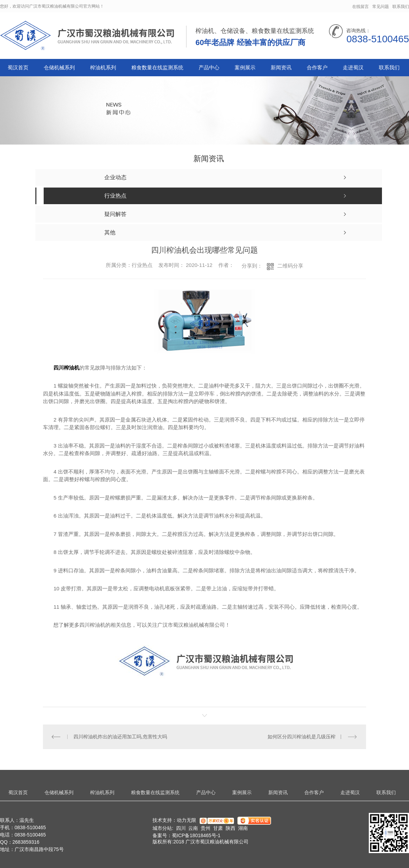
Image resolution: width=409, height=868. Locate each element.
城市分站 (162, 828)
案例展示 (245, 67)
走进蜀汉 (353, 67)
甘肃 (218, 828)
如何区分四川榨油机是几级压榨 (302, 737)
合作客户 (317, 67)
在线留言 (360, 7)
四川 (181, 828)
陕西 (230, 828)
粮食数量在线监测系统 (157, 67)
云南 (193, 828)
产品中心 (209, 67)
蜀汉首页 (18, 67)
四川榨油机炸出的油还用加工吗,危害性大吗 (120, 737)
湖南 (243, 828)
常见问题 (381, 7)
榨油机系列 (103, 67)
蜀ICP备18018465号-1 (196, 835)
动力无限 (186, 820)
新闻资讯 (281, 67)
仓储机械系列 (59, 67)
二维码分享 (290, 266)
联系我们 (401, 7)
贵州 (206, 828)
